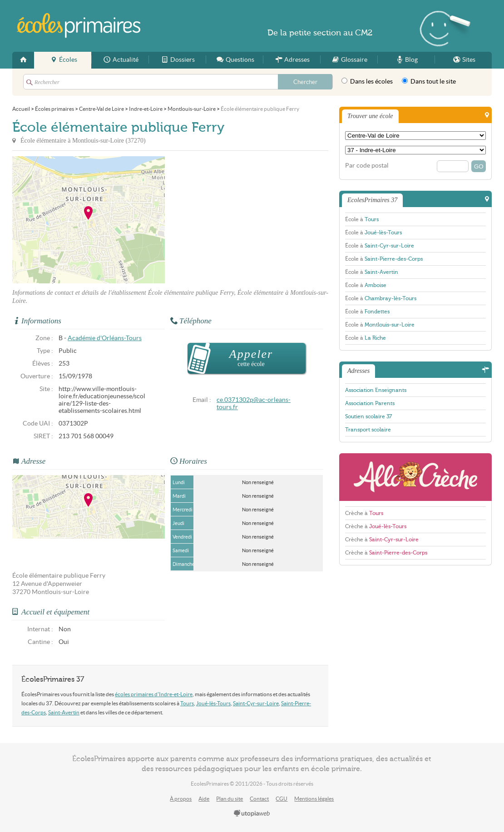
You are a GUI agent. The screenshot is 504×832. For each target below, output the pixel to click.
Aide (204, 799)
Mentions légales (314, 799)
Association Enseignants (376, 390)
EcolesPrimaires (79, 26)
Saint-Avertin (64, 712)
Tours (187, 703)
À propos (181, 799)
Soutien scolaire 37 (368, 416)
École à (362, 219)
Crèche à (364, 513)
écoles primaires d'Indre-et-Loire (154, 694)
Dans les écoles (367, 81)
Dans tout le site (429, 81)
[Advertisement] (247, 220)
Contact (259, 799)
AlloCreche (415, 477)
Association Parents (370, 403)
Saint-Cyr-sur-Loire (256, 703)
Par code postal (367, 166)
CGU (282, 799)
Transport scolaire (368, 430)
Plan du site (230, 799)
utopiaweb (252, 814)
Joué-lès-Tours (213, 703)
